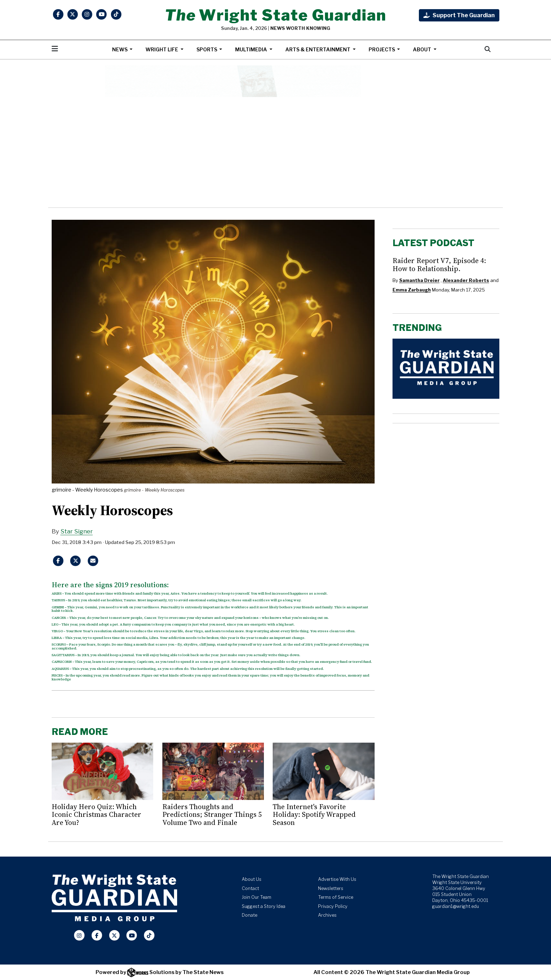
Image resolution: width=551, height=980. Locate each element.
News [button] (120, 49)
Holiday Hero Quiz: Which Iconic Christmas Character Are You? (96, 815)
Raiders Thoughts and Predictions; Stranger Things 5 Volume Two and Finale (212, 815)
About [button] (423, 49)
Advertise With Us (337, 879)
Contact (250, 888)
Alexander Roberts (466, 280)
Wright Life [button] (162, 49)
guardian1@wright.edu (456, 906)
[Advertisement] (275, 152)
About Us (252, 879)
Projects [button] (382, 49)
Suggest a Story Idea (264, 906)
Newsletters (331, 888)
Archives (327, 915)
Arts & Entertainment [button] (318, 49)
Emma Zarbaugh (412, 290)
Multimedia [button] (252, 49)
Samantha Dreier (419, 280)
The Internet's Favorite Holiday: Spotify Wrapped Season (314, 815)
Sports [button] (207, 49)
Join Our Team (257, 897)
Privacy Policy (333, 906)
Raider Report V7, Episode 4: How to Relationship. (439, 264)
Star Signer (77, 531)
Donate (249, 915)
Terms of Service (336, 897)
